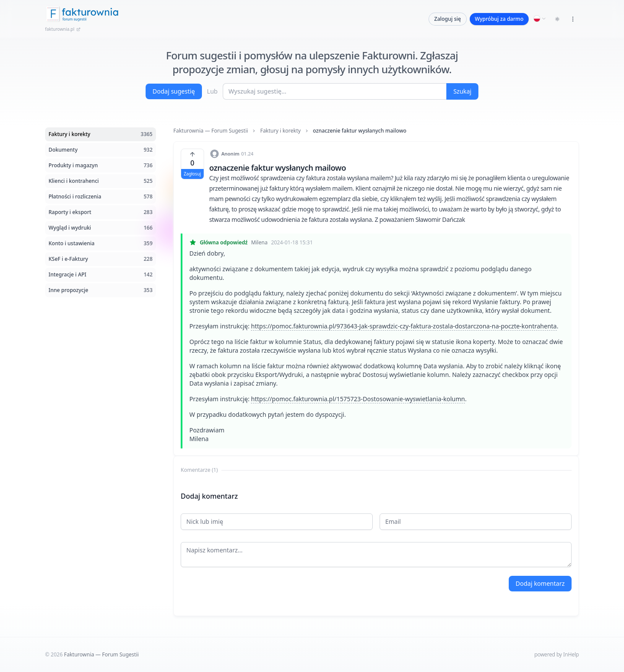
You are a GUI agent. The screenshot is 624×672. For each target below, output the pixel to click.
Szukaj (462, 91)
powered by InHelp (557, 654)
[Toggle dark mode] (557, 19)
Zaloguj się (448, 19)
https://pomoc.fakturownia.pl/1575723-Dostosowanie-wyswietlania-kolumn (358, 399)
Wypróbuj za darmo (499, 19)
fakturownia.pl (63, 29)
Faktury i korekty (280, 131)
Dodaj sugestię (174, 91)
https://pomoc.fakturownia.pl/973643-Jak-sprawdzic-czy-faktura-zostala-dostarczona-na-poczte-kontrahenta (404, 326)
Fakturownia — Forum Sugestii (211, 131)
